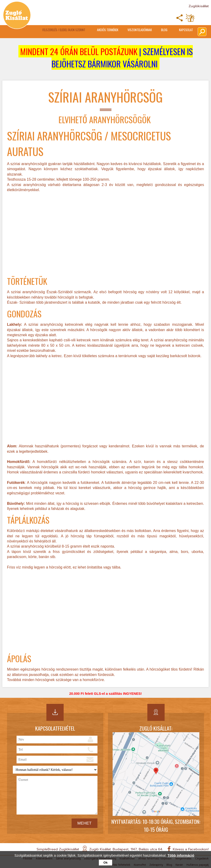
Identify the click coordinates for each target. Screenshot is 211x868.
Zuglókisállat (199, 6)
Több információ (181, 855)
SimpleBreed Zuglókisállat (58, 849)
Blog (164, 30)
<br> (106, 234)
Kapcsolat (186, 30)
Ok (106, 863)
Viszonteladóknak (140, 30)
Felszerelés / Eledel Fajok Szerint (64, 30)
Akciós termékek (108, 30)
